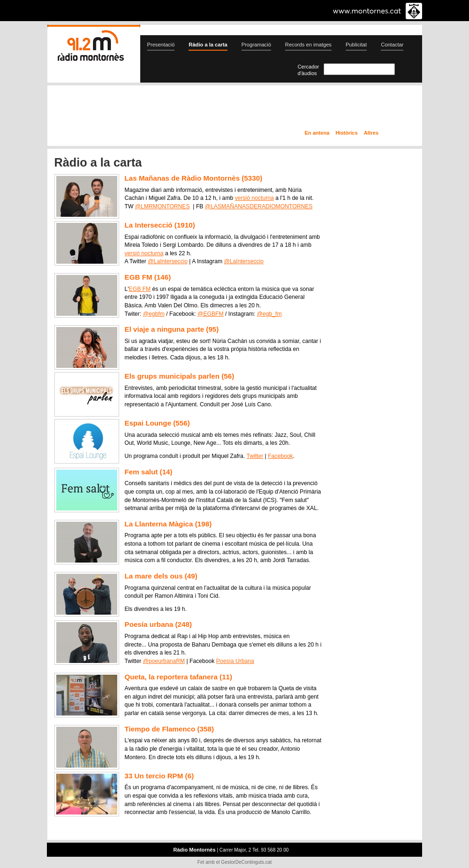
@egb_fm (269, 314)
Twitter (255, 456)
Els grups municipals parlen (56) (180, 376)
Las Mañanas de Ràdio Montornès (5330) (194, 178)
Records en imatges (308, 45)
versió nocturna (254, 198)
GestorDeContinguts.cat (246, 862)
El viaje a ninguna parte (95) (172, 329)
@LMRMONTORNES (163, 206)
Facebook (280, 456)
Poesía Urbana (235, 661)
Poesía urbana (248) (159, 624)
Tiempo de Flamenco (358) (169, 729)
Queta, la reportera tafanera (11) (179, 677)
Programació (256, 45)
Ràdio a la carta (208, 45)
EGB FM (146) (148, 277)
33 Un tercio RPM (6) (159, 776)
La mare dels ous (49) (161, 576)
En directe (148, 109)
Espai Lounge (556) (157, 423)
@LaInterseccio (168, 261)
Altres (371, 133)
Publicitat (356, 45)
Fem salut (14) (149, 472)
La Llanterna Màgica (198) (168, 524)
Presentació (161, 45)
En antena (317, 133)
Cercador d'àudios (309, 70)
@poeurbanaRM (164, 661)
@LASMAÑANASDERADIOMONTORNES (259, 206)
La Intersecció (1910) (160, 225)
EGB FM (140, 289)
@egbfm (154, 314)
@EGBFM (211, 314)
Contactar (392, 45)
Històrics (346, 133)
